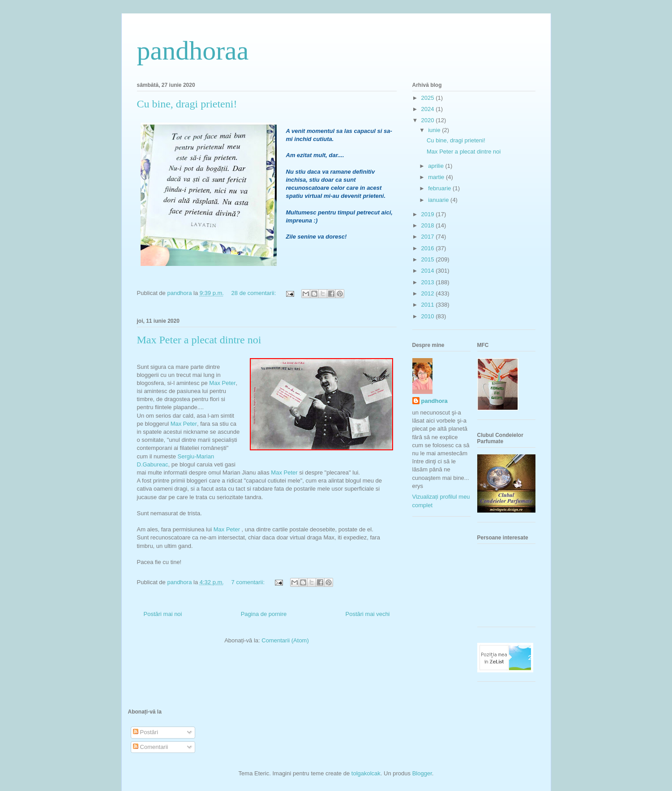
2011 (429, 305)
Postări (146, 732)
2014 (429, 271)
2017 (429, 237)
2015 (429, 259)
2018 (429, 225)
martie (437, 177)
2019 (429, 214)
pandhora (434, 401)
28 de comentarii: (255, 293)
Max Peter (222, 383)
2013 (429, 282)
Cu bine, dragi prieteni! (187, 104)
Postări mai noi (163, 614)
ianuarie (439, 200)
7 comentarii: (249, 582)
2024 (429, 109)
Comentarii (150, 747)
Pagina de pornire (264, 614)
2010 (429, 316)
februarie (440, 188)
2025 (429, 98)
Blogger (422, 773)
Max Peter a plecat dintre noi (199, 340)
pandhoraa (193, 51)
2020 (429, 120)
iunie (435, 130)
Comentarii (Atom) (285, 640)
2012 (429, 293)
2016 (429, 248)
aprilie (437, 166)
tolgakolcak (366, 773)
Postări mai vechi (368, 614)
